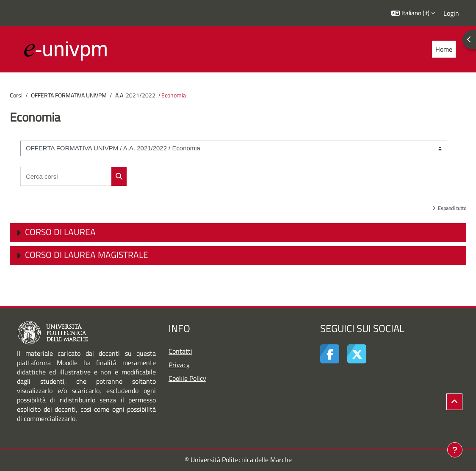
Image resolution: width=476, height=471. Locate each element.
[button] (413, 13)
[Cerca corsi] (66, 176)
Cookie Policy (187, 378)
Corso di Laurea (60, 232)
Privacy (179, 365)
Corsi (16, 95)
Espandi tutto (452, 208)
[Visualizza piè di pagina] (455, 450)
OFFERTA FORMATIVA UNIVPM (69, 95)
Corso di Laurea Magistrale (87, 255)
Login (451, 13)
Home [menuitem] (444, 49)
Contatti (180, 351)
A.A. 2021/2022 (135, 95)
